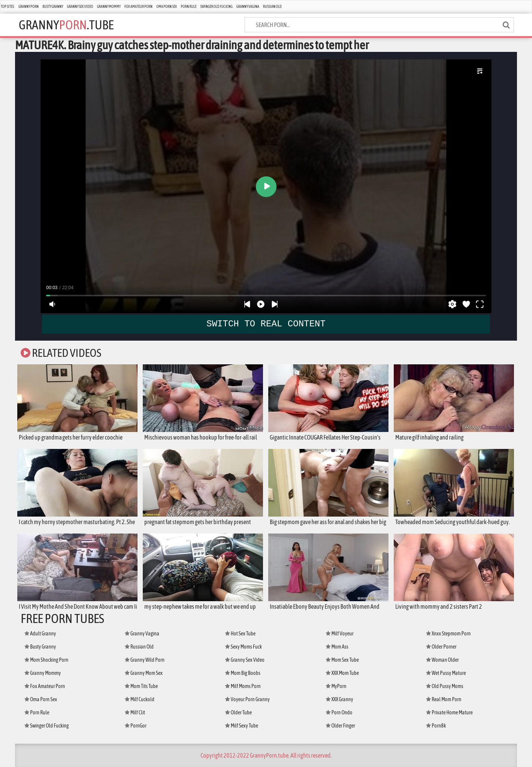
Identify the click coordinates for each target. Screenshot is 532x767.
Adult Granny (40, 634)
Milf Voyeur (340, 634)
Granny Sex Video (80, 7)
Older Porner (441, 647)
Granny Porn (29, 7)
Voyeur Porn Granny (247, 699)
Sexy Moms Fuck (243, 647)
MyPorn (336, 686)
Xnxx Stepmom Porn (448, 634)
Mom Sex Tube (342, 660)
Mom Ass (337, 647)
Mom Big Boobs (243, 673)
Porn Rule (189, 7)
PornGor (136, 726)
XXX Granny (339, 699)
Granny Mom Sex (144, 673)
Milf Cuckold (140, 699)
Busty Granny (53, 7)
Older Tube (238, 712)
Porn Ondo (339, 712)
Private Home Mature (449, 712)
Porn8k (436, 726)
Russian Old (272, 7)
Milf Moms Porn (243, 686)
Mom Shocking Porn (46, 660)
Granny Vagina (248, 7)
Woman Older (442, 660)
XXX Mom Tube (342, 673)
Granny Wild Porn (145, 660)
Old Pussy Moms (445, 686)
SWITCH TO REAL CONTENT (266, 324)
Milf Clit (135, 712)
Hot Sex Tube (240, 634)
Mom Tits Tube (141, 686)
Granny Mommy (109, 7)
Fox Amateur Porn (138, 7)
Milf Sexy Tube (242, 726)
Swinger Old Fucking (216, 7)
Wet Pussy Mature (446, 673)
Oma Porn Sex (167, 7)
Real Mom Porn (444, 699)
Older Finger (340, 726)
